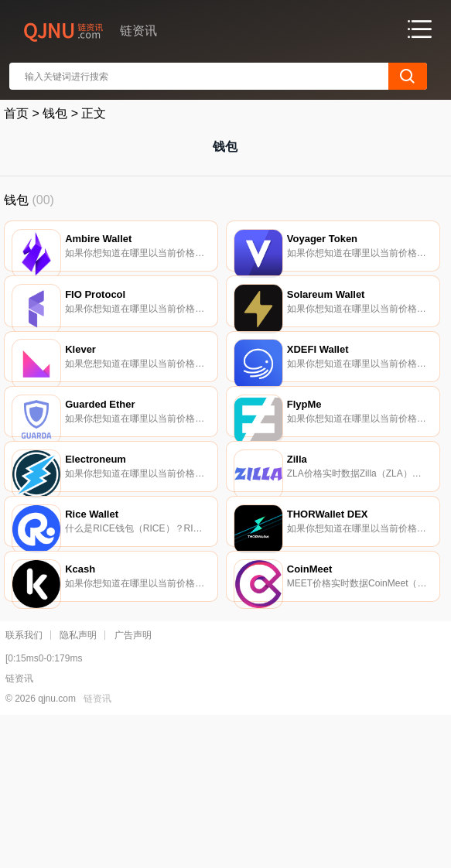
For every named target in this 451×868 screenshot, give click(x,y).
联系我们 (24, 782)
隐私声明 (78, 782)
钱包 (55, 113)
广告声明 (133, 782)
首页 (16, 113)
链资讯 (97, 846)
